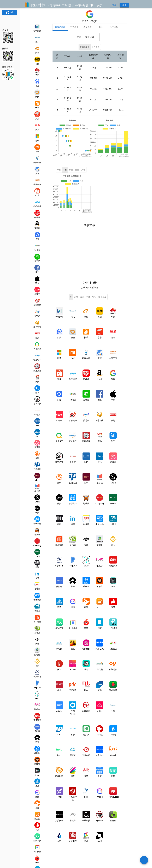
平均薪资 (96, 47)
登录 (114, 5)
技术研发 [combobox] (90, 37)
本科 (65, 167)
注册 (124, 5)
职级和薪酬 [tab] (60, 27)
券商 (76, 292)
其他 (83, 167)
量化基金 (102, 292)
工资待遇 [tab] (74, 27)
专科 (59, 167)
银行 (94, 292)
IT (71, 292)
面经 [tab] (101, 27)
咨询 (82, 292)
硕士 (71, 167)
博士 (77, 167)
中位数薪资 (85, 47)
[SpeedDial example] (144, 860)
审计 (88, 292)
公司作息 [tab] (87, 27)
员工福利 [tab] (114, 27)
